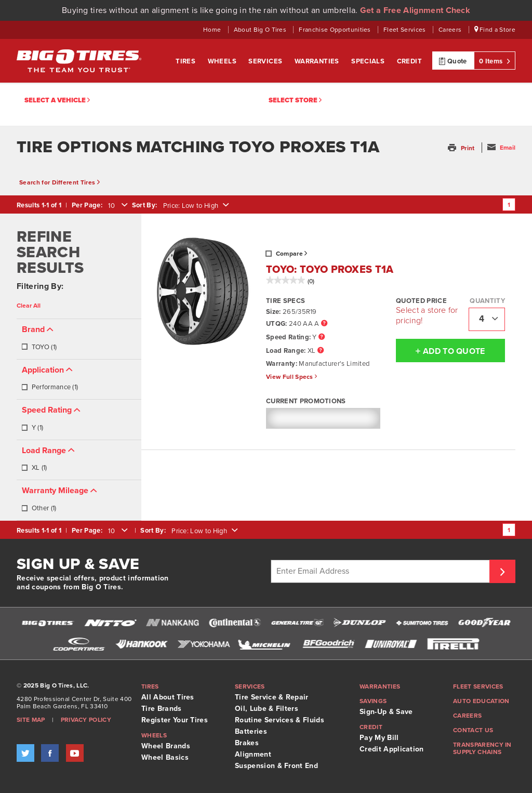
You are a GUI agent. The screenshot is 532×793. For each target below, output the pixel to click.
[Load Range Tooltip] (321, 351)
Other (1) (39, 508)
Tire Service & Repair (272, 697)
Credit (409, 61)
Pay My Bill (379, 738)
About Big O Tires (261, 30)
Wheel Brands (166, 746)
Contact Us (473, 730)
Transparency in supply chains (482, 748)
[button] (462, 148)
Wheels (223, 61)
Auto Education (481, 701)
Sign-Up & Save (386, 712)
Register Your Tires (175, 720)
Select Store (295, 101)
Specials (369, 61)
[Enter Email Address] (382, 571)
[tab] (79, 339)
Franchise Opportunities (336, 30)
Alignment (253, 754)
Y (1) (32, 428)
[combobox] (117, 206)
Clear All (29, 306)
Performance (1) (50, 387)
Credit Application (392, 749)
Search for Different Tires (59, 182)
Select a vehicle (57, 101)
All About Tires (168, 697)
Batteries (251, 731)
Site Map (31, 720)
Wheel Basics (165, 757)
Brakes (247, 743)
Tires (186, 61)
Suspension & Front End (276, 766)
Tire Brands (162, 709)
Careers (451, 30)
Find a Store (495, 30)
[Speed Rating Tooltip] (322, 338)
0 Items (495, 61)
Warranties (318, 61)
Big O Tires (79, 61)
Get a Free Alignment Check (415, 10)
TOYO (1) (39, 347)
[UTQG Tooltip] (324, 324)
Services (266, 61)
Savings (373, 701)
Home (213, 30)
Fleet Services (405, 30)
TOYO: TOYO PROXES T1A (330, 270)
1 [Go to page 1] (509, 205)
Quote (453, 61)
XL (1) (34, 468)
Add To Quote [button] (441, 351)
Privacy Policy (86, 720)
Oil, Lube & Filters (267, 709)
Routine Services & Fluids (280, 720)
